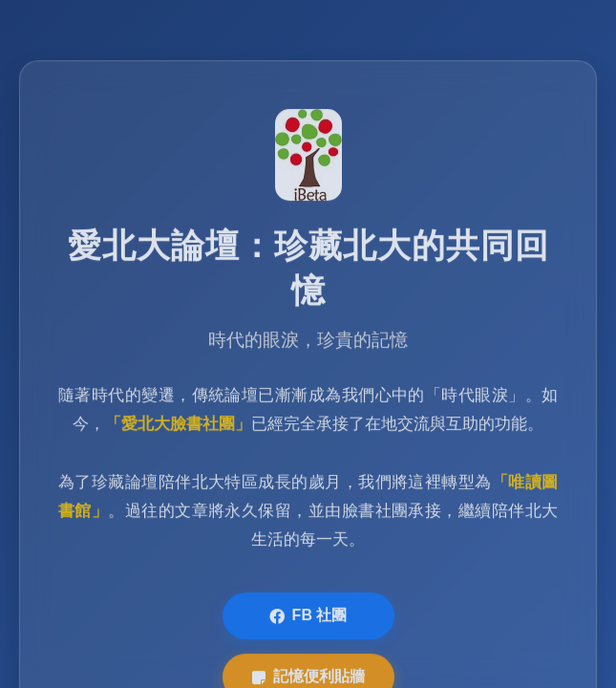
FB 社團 (308, 617)
